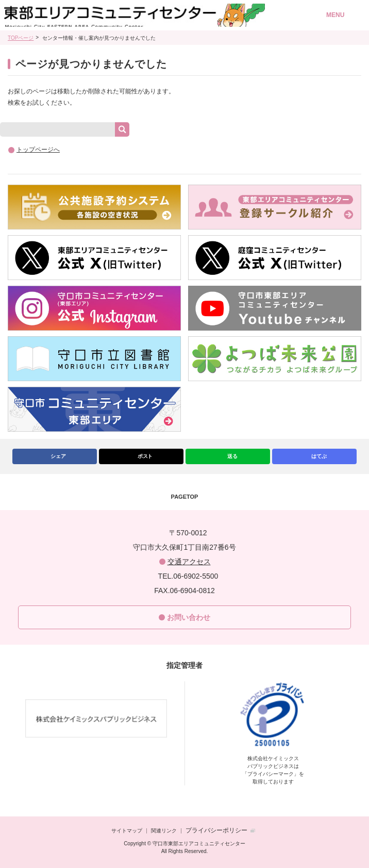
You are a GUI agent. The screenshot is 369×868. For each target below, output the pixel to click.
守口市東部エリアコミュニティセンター (149, 15)
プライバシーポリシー (216, 830)
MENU (335, 15)
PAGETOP (185, 497)
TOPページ (21, 38)
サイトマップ (127, 831)
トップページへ (38, 150)
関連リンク (164, 831)
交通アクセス (189, 562)
